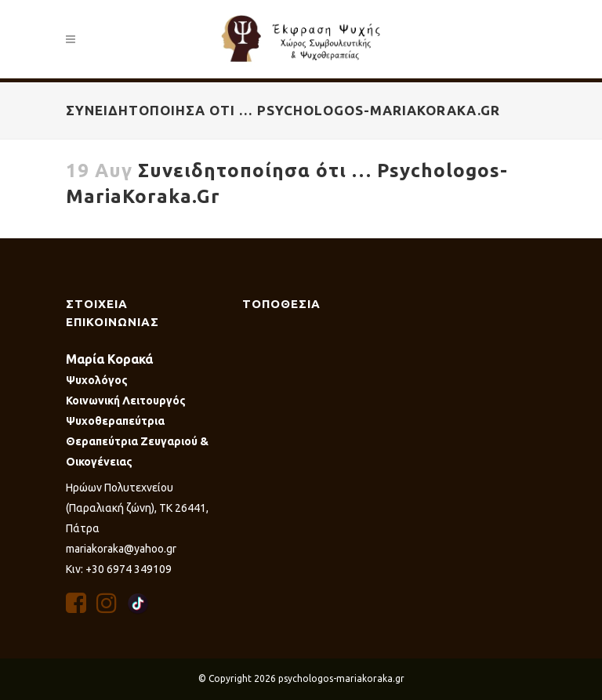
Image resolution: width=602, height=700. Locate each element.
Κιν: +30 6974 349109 (119, 569)
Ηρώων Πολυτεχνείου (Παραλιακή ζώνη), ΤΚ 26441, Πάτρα (137, 508)
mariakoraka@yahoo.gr (121, 549)
